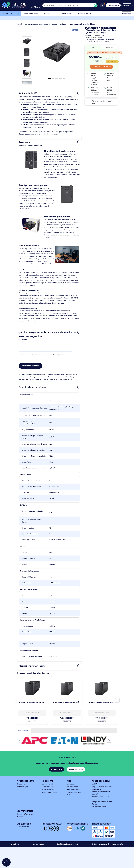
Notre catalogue (22, 797)
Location (110, 47)
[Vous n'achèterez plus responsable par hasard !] (72, 5)
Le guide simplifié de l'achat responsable (101, 798)
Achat (93, 47)
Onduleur (64, 24)
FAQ (68, 805)
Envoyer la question (31, 368)
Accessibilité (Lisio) (73, 802)
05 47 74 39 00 (23, 837)
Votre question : (25, 342)
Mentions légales (39, 854)
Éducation (48, 13)
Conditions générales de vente (69, 854)
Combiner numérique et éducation (100, 808)
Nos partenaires (84, 13)
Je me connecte (56, 779)
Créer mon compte (114, 5)
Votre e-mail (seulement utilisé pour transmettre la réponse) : (42, 357)
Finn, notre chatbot (73, 800)
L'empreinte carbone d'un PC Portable (102, 813)
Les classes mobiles (99, 817)
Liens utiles (71, 794)
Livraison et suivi (47, 794)
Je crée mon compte (76, 779)
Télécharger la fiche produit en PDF (103, 102)
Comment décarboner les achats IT (103, 803)
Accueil (19, 24)
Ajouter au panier (101, 67)
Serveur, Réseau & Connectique (37, 24)
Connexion (127, 5)
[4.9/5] (38, 5)
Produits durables (30, 13)
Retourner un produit (49, 802)
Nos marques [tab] (24, 741)
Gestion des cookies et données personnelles (109, 854)
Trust (41, 146)
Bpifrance (20, 827)
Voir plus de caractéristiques (93, 37)
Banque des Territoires (24, 824)
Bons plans (66, 13)
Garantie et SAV (47, 797)
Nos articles (127, 13)
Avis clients (14, 854)
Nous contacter (72, 797)
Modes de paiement (48, 800)
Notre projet (21, 794)
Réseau (54, 24)
